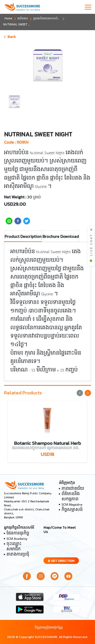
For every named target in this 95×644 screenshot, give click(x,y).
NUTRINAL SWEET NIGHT (20, 24)
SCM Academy (17, 539)
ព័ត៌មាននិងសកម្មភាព (71, 497)
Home (8, 18)
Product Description (23, 236)
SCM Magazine (72, 505)
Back (10, 37)
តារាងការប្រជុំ (18, 555)
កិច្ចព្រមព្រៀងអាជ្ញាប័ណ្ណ (49, 627)
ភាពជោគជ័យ (73, 489)
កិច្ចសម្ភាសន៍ (72, 510)
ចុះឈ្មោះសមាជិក (14, 547)
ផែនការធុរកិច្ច (18, 534)
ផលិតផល (23, 18)
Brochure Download (61, 236)
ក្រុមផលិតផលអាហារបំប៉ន (47, 18)
